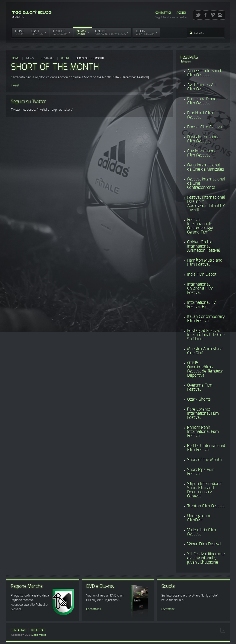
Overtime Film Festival (200, 387)
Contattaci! (94, 609)
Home (16, 58)
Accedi (181, 13)
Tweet (15, 86)
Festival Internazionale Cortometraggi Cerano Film (200, 226)
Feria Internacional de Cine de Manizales (206, 167)
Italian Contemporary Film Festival (206, 319)
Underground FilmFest (199, 518)
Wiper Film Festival (204, 544)
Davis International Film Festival (204, 139)
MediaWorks (39, 635)
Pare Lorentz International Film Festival (203, 414)
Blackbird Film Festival (200, 115)
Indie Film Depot (202, 275)
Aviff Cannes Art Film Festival (202, 87)
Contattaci (163, 13)
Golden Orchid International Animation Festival (204, 246)
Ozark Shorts (199, 399)
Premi (65, 58)
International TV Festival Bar (202, 305)
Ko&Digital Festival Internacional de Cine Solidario (206, 335)
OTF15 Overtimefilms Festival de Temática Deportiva (205, 369)
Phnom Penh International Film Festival (203, 432)
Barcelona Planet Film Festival (202, 101)
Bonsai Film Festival (205, 127)
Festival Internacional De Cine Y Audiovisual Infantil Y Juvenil (206, 204)
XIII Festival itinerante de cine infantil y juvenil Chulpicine (206, 558)
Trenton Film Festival (206, 506)
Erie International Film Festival (202, 153)
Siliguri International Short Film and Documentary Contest (205, 490)
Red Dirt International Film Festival (206, 448)
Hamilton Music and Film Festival (205, 263)
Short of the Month (204, 460)
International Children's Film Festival (200, 289)
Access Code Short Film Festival (204, 73)
